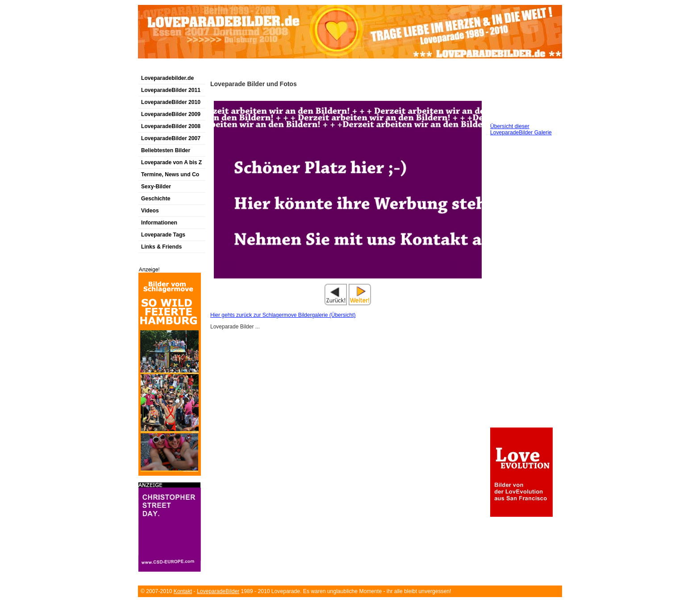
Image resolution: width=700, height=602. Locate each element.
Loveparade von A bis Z (171, 162)
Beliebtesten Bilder (166, 150)
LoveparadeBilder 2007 (171, 138)
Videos (150, 211)
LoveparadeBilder (218, 591)
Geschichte (156, 199)
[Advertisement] (242, 69)
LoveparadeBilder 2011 (171, 90)
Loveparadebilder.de (167, 78)
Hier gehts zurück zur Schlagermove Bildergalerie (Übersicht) (283, 315)
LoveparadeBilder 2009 (171, 114)
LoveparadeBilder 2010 (171, 102)
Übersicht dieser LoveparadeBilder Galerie (521, 129)
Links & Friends (161, 247)
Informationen (159, 223)
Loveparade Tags (163, 235)
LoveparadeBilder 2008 (171, 126)
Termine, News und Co (170, 174)
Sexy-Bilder (156, 187)
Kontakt (183, 591)
